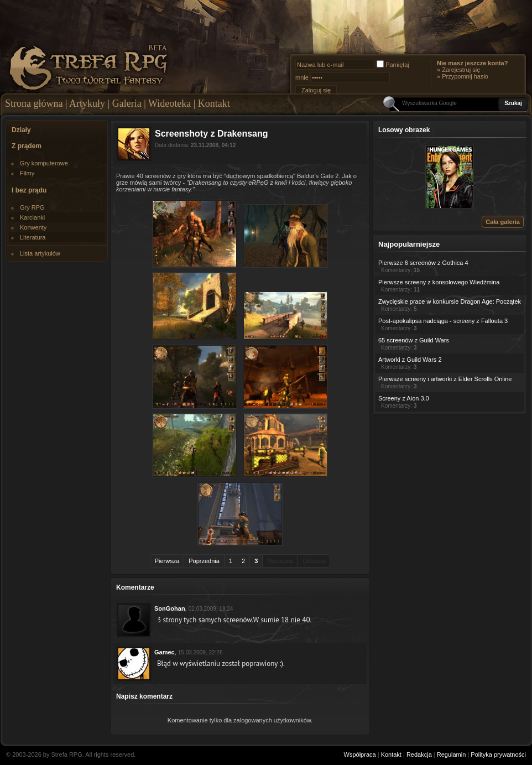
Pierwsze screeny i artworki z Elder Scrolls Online (445, 379)
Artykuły (87, 103)
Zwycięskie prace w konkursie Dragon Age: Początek (450, 301)
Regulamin (452, 754)
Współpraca (360, 754)
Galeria (127, 103)
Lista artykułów (40, 253)
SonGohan (170, 608)
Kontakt (214, 103)
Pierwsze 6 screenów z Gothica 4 (423, 263)
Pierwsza (167, 561)
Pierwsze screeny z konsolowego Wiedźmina (439, 282)
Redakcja (419, 754)
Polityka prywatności (498, 754)
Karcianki (32, 217)
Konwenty (33, 227)
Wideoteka (169, 103)
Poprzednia (204, 561)
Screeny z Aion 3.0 (404, 398)
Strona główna (34, 103)
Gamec (165, 652)
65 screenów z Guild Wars (414, 340)
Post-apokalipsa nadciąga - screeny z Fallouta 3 (443, 321)
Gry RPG (32, 207)
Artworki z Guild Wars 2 (410, 360)
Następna (280, 561)
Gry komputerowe (44, 163)
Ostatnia (314, 561)
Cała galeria (503, 222)
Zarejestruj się (461, 70)
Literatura (33, 237)
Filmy (27, 173)
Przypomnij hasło (465, 76)
